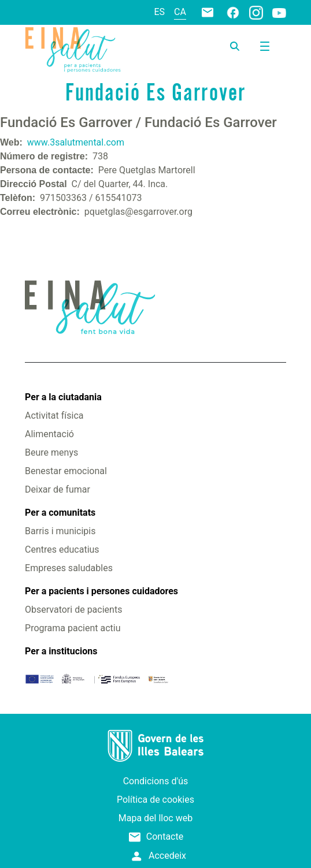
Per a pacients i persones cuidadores (101, 591)
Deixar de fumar (58, 489)
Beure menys (51, 452)
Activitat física (54, 416)
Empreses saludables (69, 568)
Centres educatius (62, 550)
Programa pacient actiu (73, 628)
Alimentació (49, 434)
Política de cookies (155, 800)
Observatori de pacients (73, 610)
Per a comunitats (60, 513)
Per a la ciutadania (63, 397)
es (160, 12)
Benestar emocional (66, 471)
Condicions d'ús (156, 781)
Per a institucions (61, 651)
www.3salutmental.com (76, 142)
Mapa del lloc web (155, 818)
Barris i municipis (60, 531)
